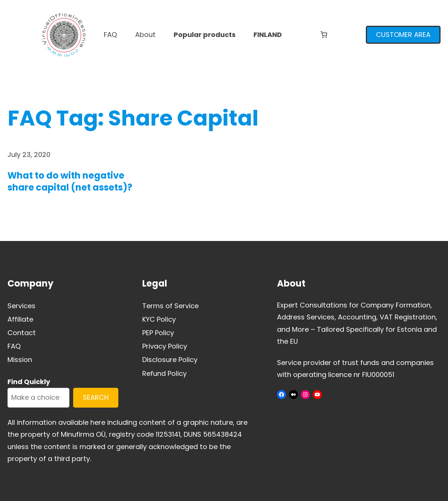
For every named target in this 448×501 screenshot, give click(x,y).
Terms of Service (170, 306)
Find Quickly (29, 382)
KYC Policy (159, 319)
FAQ (14, 346)
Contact (22, 333)
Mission (20, 360)
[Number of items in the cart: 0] (324, 35)
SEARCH (96, 397)
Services (21, 306)
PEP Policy (158, 333)
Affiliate (20, 319)
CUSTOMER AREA (403, 35)
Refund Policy (164, 373)
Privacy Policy (165, 346)
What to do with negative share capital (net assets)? (70, 181)
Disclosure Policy (170, 360)
